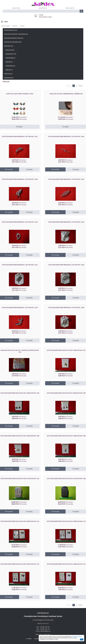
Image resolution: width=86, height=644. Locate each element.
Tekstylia (43, 74)
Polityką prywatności (77, 636)
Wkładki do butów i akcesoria (43, 34)
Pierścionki (44, 58)
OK (82, 639)
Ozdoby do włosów (43, 42)
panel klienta (43, 8)
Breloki (44, 70)
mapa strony (16, 8)
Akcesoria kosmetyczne (43, 38)
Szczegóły (65, 127)
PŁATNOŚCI (38, 639)
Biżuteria (15, 26)
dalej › (81, 86)
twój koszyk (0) (70, 8)
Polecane (43, 78)
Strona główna (6, 26)
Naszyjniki (44, 66)
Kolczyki (22, 26)
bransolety (44, 54)
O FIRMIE (29, 639)
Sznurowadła (43, 30)
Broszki (44, 62)
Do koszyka (55, 169)
